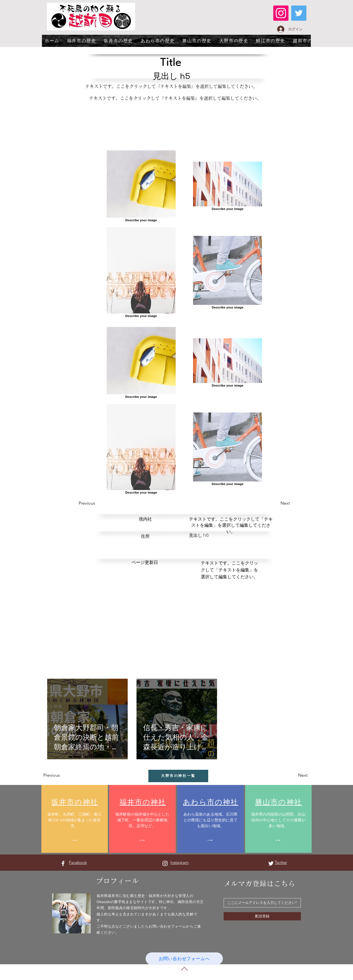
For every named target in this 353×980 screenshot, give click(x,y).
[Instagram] (281, 13)
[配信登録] (262, 916)
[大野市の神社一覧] (178, 776)
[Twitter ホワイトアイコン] (271, 863)
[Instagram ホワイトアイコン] (165, 863)
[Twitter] (299, 13)
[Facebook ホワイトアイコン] (63, 863)
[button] (98, 503)
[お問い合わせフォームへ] (184, 959)
